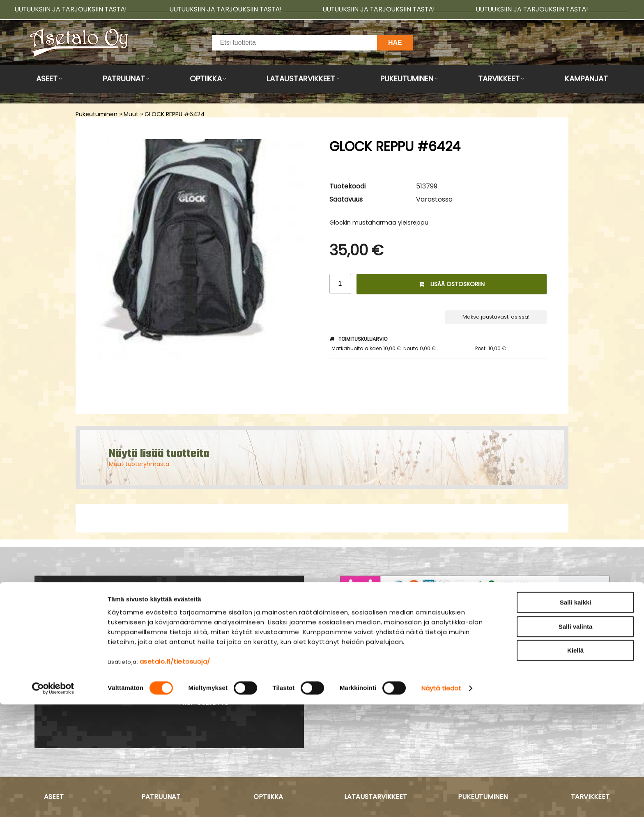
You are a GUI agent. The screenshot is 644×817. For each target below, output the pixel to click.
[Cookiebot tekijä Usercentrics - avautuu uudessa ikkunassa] (53, 801)
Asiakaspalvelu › (369, 648)
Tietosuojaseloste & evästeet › (395, 692)
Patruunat (124, 79)
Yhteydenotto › (100, 688)
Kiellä (575, 763)
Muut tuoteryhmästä (139, 464)
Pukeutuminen (407, 79)
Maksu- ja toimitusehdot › (387, 659)
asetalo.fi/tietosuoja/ (175, 774)
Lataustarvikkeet (301, 79)
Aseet (47, 79)
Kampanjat (586, 79)
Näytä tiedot (441, 801)
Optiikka (206, 79)
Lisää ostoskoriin (452, 284)
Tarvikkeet (499, 79)
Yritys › (352, 670)
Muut (131, 114)
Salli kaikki (576, 715)
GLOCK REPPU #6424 (175, 114)
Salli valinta (576, 739)
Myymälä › (359, 681)
